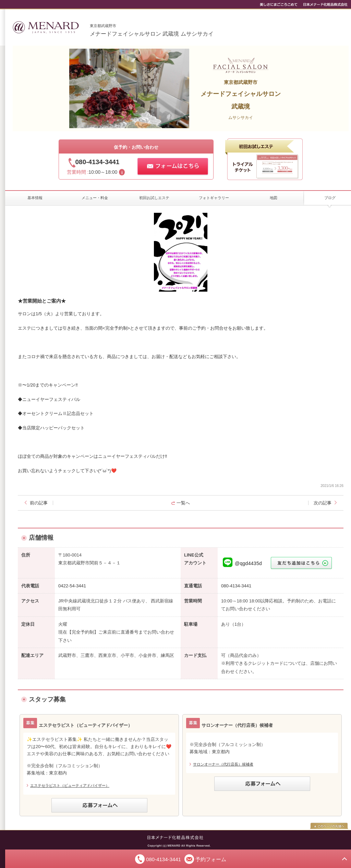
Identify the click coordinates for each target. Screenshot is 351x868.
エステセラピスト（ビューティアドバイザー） (70, 785)
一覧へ (183, 503)
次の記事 (323, 503)
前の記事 (39, 503)
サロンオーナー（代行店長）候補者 (223, 764)
